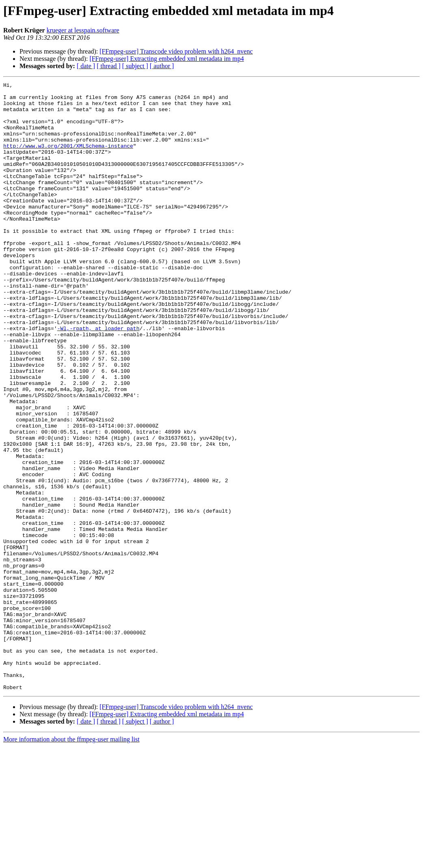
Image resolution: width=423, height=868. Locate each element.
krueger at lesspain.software (83, 30)
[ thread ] (109, 66)
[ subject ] (135, 66)
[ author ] (162, 66)
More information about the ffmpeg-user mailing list (71, 861)
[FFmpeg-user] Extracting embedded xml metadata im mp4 (166, 59)
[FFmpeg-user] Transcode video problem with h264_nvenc (176, 51)
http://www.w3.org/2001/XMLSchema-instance (68, 159)
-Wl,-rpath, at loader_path (98, 378)
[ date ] (86, 66)
